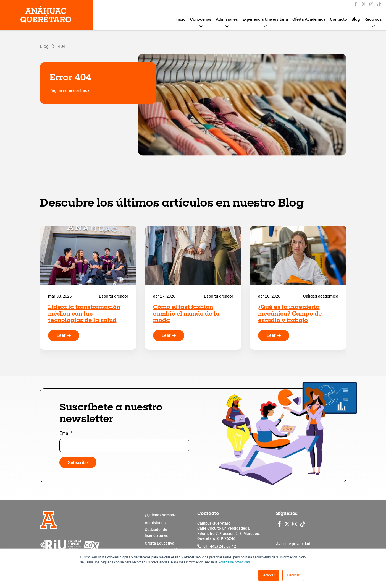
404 (62, 46)
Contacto (338, 19)
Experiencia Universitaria (265, 19)
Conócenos (201, 19)
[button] (269, 575)
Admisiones (227, 19)
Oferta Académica (309, 19)
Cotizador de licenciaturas (156, 533)
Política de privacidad (234, 562)
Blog (356, 19)
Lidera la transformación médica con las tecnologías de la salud (84, 314)
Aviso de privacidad (293, 544)
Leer (64, 335)
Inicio (181, 19)
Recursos (373, 19)
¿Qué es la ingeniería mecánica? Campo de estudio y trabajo (290, 314)
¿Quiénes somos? (160, 515)
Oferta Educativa (160, 543)
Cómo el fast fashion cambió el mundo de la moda (186, 314)
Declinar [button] (293, 575)
